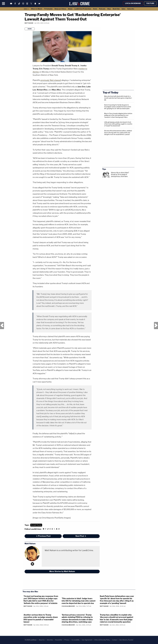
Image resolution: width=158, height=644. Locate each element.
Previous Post (2, 326)
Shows (70, 9)
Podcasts (102, 9)
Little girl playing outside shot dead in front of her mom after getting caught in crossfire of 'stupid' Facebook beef (118, 124)
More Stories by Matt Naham (62, 571)
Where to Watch (37, 9)
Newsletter (59, 640)
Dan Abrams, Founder (126, 640)
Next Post (156, 326)
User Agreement (87, 640)
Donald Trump (36, 525)
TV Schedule (48, 9)
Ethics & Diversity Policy (102, 640)
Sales (123, 9)
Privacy (67, 640)
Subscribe (131, 9)
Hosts (95, 9)
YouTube (150, 3)
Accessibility (75, 640)
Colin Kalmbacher (68, 606)
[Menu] (4, 4)
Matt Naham (29, 23)
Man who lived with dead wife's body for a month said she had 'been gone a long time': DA (118, 98)
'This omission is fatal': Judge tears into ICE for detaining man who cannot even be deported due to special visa (79, 601)
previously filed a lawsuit (51, 80)
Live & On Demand (133, 3)
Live (26, 9)
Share (30, 29)
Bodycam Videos (60, 9)
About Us (42, 640)
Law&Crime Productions (83, 9)
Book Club (116, 9)
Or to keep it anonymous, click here (119, 175)
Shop (109, 9)
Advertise (50, 640)
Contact (115, 640)
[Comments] (25, 26)
